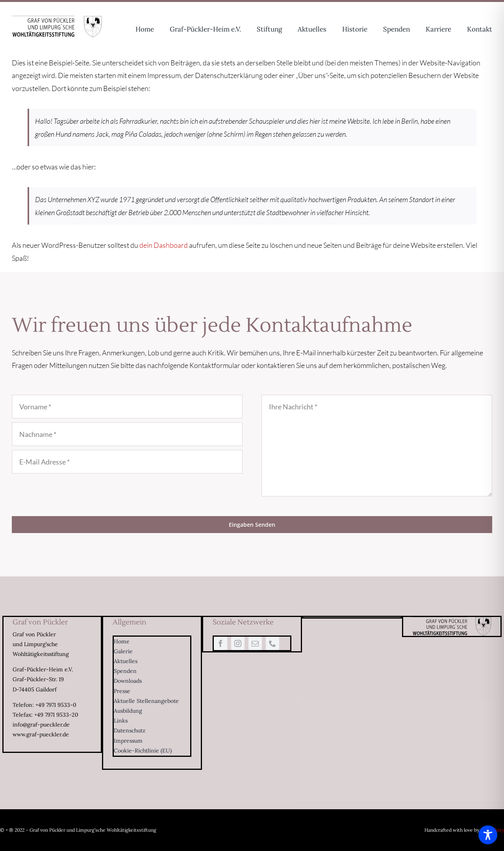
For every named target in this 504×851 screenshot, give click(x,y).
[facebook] (220, 643)
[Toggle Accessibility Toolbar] (488, 835)
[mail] (255, 643)
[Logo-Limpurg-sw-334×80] (57, 19)
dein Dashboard (164, 245)
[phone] (272, 643)
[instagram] (238, 643)
